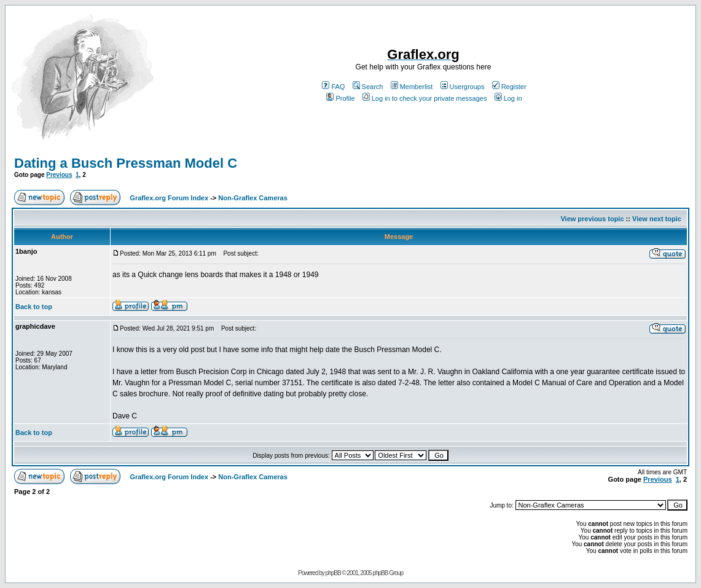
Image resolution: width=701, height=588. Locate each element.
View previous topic (592, 219)
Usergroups (463, 87)
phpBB (333, 573)
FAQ (333, 87)
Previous (59, 175)
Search (368, 87)
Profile (340, 98)
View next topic (657, 219)
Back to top (34, 307)
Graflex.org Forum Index (169, 198)
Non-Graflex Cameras (253, 198)
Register (509, 87)
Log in (508, 98)
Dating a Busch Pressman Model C (126, 163)
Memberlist (412, 87)
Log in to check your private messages (425, 98)
